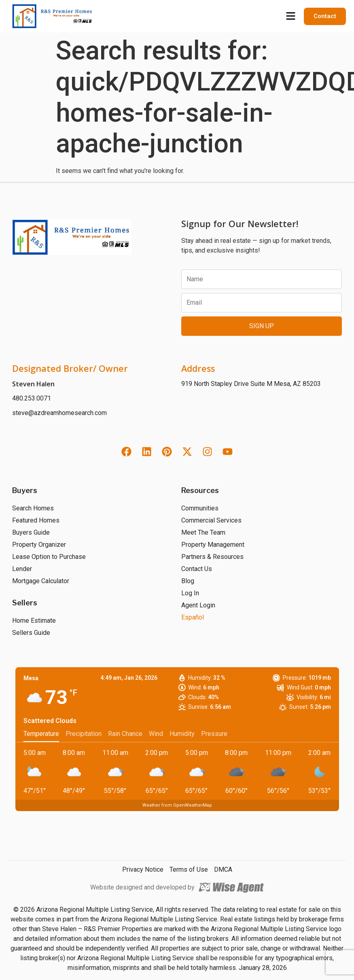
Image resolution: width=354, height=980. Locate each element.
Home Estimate (34, 621)
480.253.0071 (32, 398)
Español (193, 617)
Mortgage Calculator (41, 581)
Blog (188, 581)
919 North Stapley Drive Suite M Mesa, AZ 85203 (251, 384)
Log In (190, 593)
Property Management (213, 545)
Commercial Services (211, 520)
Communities (200, 508)
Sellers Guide (31, 633)
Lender (22, 569)
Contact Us (197, 569)
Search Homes (33, 508)
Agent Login (198, 605)
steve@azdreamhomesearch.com (59, 413)
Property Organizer (39, 545)
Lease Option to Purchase (49, 557)
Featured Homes (36, 520)
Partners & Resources (212, 557)
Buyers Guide (31, 532)
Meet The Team (203, 532)
